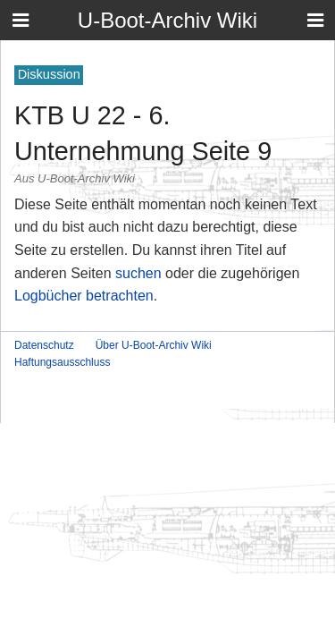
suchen (138, 273)
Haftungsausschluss (62, 362)
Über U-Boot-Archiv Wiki (154, 345)
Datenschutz (44, 345)
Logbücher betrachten (84, 296)
